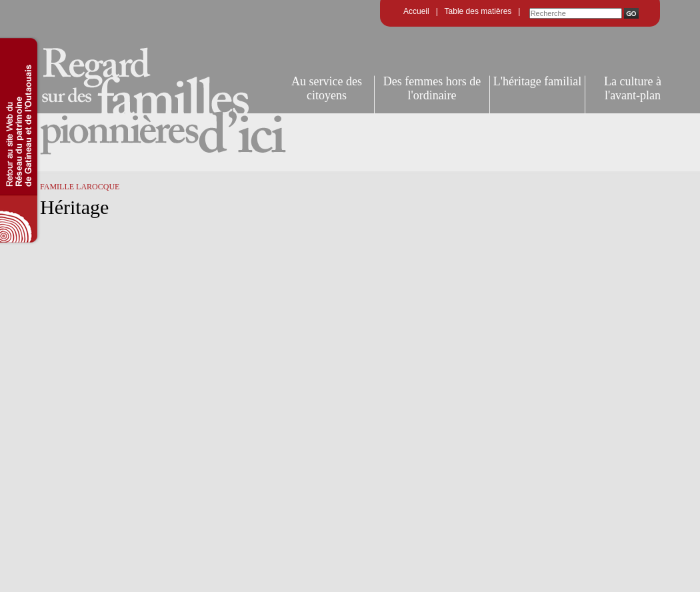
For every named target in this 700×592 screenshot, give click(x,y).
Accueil (416, 11)
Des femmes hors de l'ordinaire (432, 88)
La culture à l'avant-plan (633, 88)
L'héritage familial (538, 81)
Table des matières (478, 11)
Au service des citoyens (327, 88)
